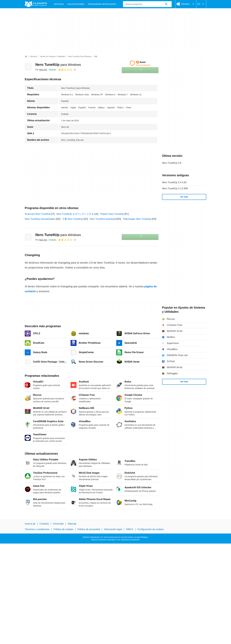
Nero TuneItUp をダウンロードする (75, 214)
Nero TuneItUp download (103, 219)
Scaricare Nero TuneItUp (38, 214)
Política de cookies (63, 529)
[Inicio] (26, 56)
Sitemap (72, 524)
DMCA (130, 529)
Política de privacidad (89, 529)
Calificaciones (76, 4)
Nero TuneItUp (58, 65)
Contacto (44, 524)
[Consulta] (147, 4)
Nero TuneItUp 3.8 (172, 163)
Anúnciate (58, 524)
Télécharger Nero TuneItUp (137, 219)
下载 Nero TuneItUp (73, 219)
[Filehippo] (36, 4)
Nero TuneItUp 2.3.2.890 (175, 188)
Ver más (184, 197)
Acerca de (30, 524)
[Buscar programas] (166, 4)
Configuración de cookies (150, 529)
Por (41, 70)
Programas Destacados (102, 4)
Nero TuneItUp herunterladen (40, 219)
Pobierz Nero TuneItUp (112, 214)
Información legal (113, 529)
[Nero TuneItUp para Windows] (80, 57)
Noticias (59, 4)
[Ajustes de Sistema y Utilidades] (53, 57)
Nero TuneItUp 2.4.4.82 (174, 182)
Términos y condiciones (37, 529)
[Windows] (34, 57)
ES (201, 4)
